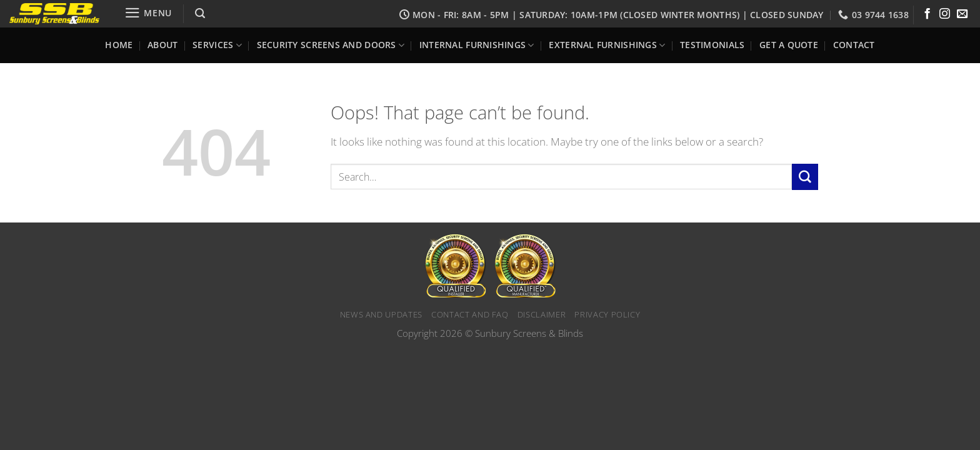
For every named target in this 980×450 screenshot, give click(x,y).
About (162, 45)
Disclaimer (542, 314)
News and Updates (381, 314)
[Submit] (805, 177)
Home (119, 45)
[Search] (200, 14)
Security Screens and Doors (331, 45)
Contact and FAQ (470, 314)
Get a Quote (789, 45)
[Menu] (148, 13)
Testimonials (712, 45)
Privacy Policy (607, 314)
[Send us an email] (962, 14)
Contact (854, 45)
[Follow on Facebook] (927, 14)
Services (217, 45)
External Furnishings (607, 45)
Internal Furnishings (477, 45)
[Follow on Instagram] (945, 14)
